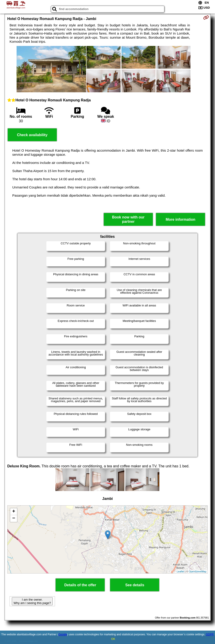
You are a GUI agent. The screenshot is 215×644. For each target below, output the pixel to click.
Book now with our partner (128, 219)
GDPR (210, 634)
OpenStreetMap (198, 571)
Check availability (32, 135)
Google (63, 634)
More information (181, 219)
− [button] (14, 519)
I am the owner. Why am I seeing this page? (32, 601)
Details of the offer (80, 585)
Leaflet (180, 571)
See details (135, 585)
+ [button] (14, 512)
